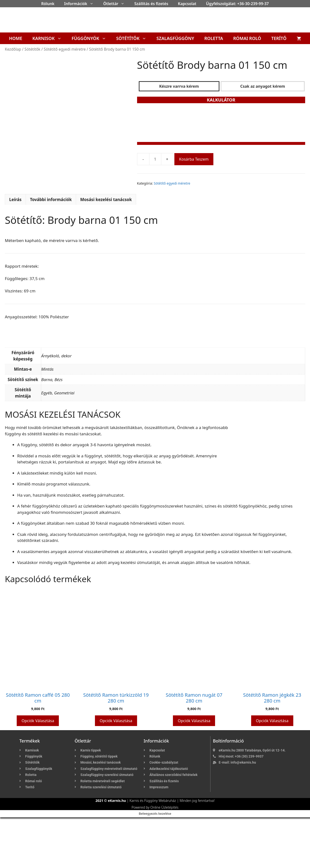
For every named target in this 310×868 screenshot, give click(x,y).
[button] (93, 4)
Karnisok (50, 38)
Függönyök (91, 38)
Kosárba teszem (194, 159)
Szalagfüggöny (175, 38)
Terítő (279, 38)
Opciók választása (38, 771)
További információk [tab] (51, 250)
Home (16, 38)
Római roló (247, 38)
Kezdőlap (13, 49)
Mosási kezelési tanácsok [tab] (106, 250)
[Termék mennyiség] (155, 159)
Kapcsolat (187, 4)
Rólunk (48, 4)
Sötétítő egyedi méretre (65, 49)
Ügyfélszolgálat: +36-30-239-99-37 (237, 4)
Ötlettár (116, 4)
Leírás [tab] (15, 250)
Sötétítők (134, 38)
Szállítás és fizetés (151, 4)
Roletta (214, 38)
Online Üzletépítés (164, 858)
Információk (81, 4)
